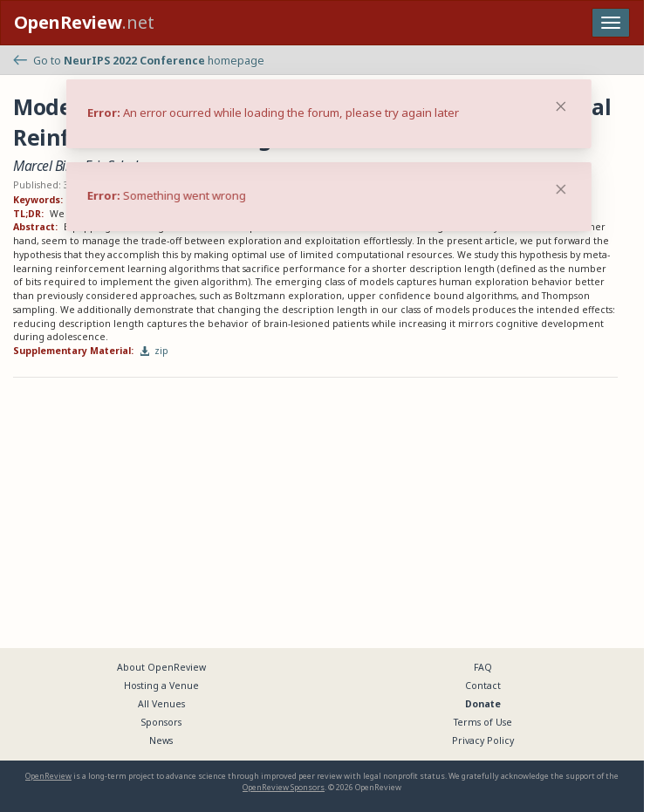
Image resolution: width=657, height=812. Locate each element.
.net (84, 22)
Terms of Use (483, 722)
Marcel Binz (46, 166)
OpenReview (48, 776)
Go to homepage (139, 61)
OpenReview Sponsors (284, 787)
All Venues (161, 704)
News (161, 740)
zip (154, 351)
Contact (483, 686)
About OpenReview (161, 667)
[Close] (561, 189)
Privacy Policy (483, 740)
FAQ (483, 667)
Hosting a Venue (161, 686)
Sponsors (161, 722)
